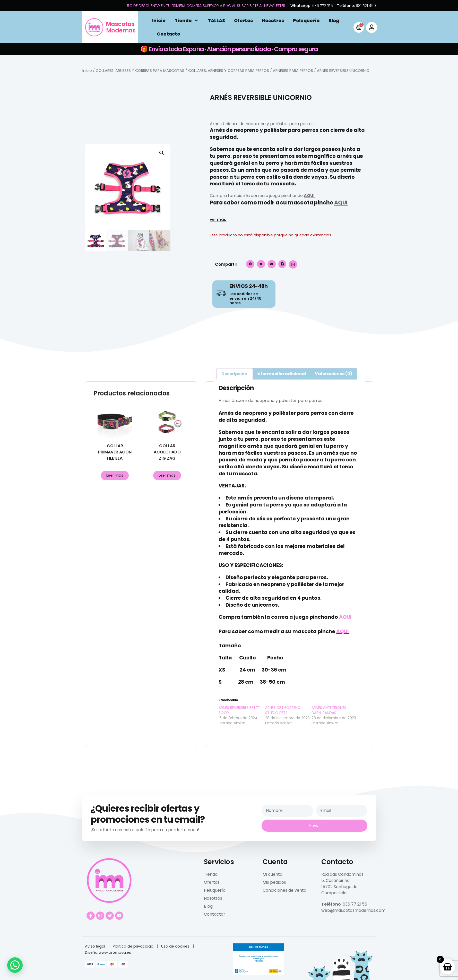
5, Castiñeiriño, (336, 880)
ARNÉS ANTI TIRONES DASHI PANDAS (329, 710)
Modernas (121, 27)
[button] (162, 153)
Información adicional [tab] (281, 374)
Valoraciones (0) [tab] (334, 374)
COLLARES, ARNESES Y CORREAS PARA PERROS (229, 71)
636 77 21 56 (355, 904)
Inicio (159, 21)
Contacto (168, 34)
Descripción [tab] (234, 374)
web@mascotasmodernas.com (353, 910)
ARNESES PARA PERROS (293, 71)
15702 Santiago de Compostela (339, 890)
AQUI (309, 196)
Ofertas (243, 21)
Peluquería (306, 21)
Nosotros (273, 21)
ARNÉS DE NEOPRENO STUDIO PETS (283, 710)
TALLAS (216, 21)
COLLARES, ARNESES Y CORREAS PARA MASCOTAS (140, 71)
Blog (334, 21)
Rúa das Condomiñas (342, 874)
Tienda (187, 21)
